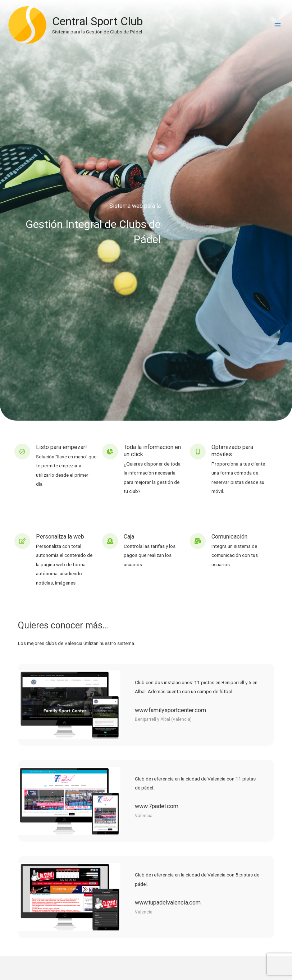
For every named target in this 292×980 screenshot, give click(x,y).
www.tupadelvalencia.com (168, 903)
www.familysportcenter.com (170, 710)
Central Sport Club (101, 23)
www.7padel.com (157, 806)
